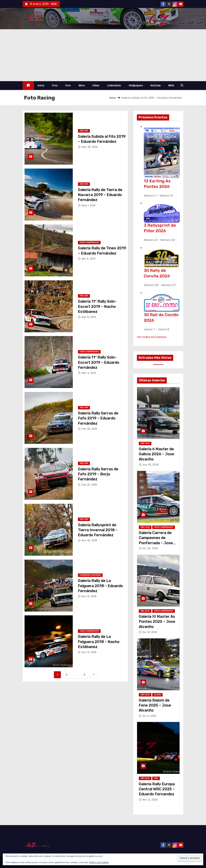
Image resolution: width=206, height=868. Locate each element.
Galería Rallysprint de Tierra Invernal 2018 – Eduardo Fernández (98, 530)
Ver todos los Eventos (152, 337)
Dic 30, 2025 (150, 548)
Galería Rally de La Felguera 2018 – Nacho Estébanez (99, 642)
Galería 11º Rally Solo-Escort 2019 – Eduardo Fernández (99, 362)
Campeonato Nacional (90, 575)
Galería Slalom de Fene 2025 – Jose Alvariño (155, 705)
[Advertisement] (103, 55)
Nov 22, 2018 (89, 540)
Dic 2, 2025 (149, 716)
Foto (55, 85)
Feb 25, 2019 (89, 485)
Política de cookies (99, 862)
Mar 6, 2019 (89, 317)
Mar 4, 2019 (89, 373)
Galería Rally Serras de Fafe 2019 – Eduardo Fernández (98, 418)
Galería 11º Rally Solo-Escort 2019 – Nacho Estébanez (97, 306)
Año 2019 (84, 131)
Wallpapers (136, 85)
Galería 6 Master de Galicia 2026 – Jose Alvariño (156, 454)
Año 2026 (145, 443)
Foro (68, 85)
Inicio (41, 85)
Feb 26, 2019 (89, 429)
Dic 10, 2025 (150, 632)
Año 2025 (145, 527)
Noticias (156, 85)
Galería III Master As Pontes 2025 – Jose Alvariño (157, 622)
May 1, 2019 (89, 205)
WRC (156, 778)
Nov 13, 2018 (89, 596)
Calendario (114, 85)
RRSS (171, 85)
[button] (182, 85)
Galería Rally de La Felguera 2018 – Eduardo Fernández (100, 586)
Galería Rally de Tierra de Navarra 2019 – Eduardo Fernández (100, 195)
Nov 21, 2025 (150, 800)
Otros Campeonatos (89, 243)
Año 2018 (84, 519)
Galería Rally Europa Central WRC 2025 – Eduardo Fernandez (157, 789)
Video (96, 85)
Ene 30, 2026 (151, 465)
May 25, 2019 (90, 147)
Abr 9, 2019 (89, 259)
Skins (82, 85)
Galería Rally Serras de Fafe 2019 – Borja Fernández (98, 474)
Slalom (157, 695)
